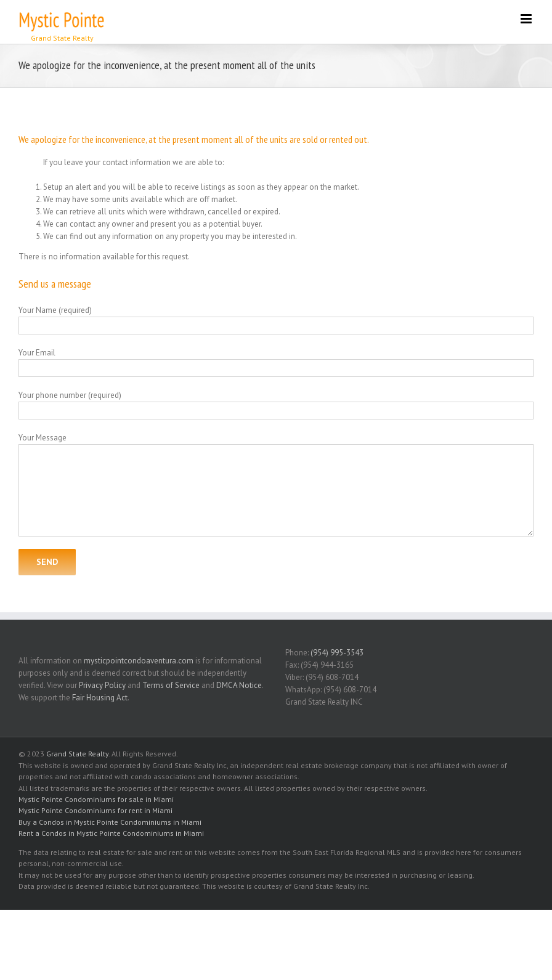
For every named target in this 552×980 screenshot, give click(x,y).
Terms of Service (171, 685)
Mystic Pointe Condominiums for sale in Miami (96, 799)
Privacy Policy (102, 685)
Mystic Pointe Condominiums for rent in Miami (95, 810)
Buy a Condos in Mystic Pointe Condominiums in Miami (110, 822)
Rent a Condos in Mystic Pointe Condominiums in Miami (111, 833)
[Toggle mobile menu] (527, 19)
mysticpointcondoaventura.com (139, 661)
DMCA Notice (239, 685)
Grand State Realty (77, 754)
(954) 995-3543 (337, 653)
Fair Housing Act (100, 698)
